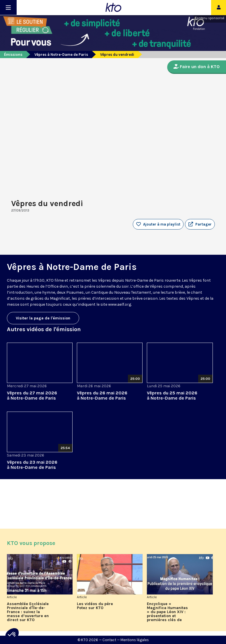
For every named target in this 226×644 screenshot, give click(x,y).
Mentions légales (135, 640)
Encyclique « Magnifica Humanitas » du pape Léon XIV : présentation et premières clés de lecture (167, 612)
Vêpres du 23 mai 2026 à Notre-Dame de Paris (32, 465)
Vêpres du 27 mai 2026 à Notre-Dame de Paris (32, 395)
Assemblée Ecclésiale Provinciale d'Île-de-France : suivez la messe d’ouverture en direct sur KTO (28, 612)
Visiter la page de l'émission (43, 318)
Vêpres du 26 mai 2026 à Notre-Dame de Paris (102, 395)
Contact (109, 640)
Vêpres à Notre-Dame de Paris (61, 55)
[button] (200, 224)
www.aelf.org (120, 304)
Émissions (13, 55)
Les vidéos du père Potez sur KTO (95, 606)
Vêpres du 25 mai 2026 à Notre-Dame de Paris (172, 395)
